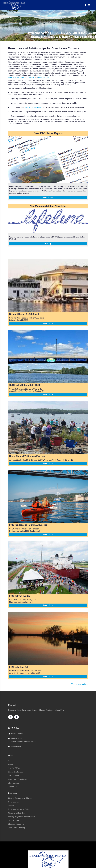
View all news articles (80, 684)
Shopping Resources (16, 824)
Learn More (48, 323)
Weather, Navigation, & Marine (20, 798)
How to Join (48, 198)
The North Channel (27, 77)
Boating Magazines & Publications (21, 817)
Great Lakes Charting (16, 828)
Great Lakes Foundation (17, 779)
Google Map (16, 746)
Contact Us (13, 787)
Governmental (14, 802)
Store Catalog (13, 783)
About (10, 765)
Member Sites (13, 820)
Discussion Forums (16, 772)
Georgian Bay (44, 77)
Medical (11, 806)
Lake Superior (14, 77)
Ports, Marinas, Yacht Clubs (19, 809)
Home (10, 761)
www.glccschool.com (33, 107)
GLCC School (13, 776)
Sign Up (48, 244)
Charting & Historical (17, 813)
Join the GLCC (14, 768)
